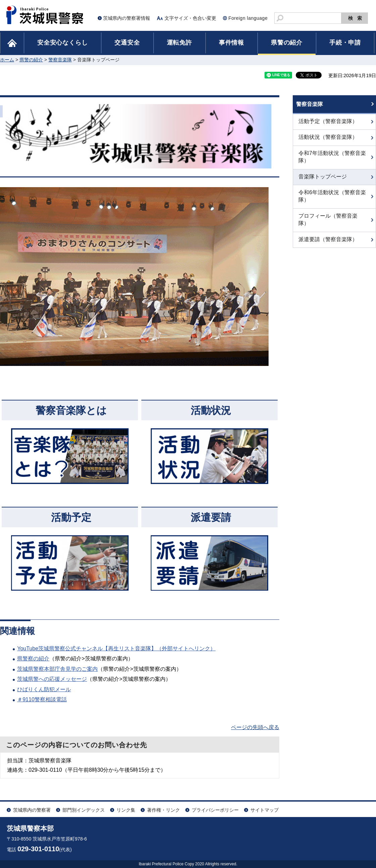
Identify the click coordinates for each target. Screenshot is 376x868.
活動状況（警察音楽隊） (328, 141)
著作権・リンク (163, 810)
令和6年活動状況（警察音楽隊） (332, 200)
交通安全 (127, 43)
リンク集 (126, 810)
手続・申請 (345, 43)
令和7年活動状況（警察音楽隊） (332, 161)
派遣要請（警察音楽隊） (328, 243)
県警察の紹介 (33, 659)
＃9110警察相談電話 (42, 699)
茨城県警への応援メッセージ (52, 679)
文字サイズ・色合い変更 (190, 18)
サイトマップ (265, 810)
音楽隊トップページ (323, 181)
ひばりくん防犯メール (44, 689)
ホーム (7, 60)
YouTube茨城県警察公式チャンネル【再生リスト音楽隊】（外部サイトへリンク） (116, 648)
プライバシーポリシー (215, 810)
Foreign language (248, 18)
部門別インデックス (84, 810)
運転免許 (179, 43)
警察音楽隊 (60, 60)
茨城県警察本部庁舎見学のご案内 (57, 669)
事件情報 (231, 43)
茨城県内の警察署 (32, 810)
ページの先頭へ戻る (255, 727)
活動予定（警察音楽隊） (328, 126)
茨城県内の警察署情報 (127, 18)
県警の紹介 (287, 43)
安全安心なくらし (62, 43)
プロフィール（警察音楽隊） (328, 224)
